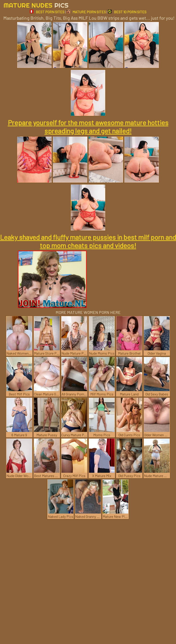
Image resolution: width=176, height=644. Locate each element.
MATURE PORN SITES (86, 12)
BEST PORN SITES (47, 12)
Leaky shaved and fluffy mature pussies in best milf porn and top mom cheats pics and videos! (88, 241)
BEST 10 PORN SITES (127, 12)
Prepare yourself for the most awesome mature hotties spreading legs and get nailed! (88, 127)
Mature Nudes (36, 5)
